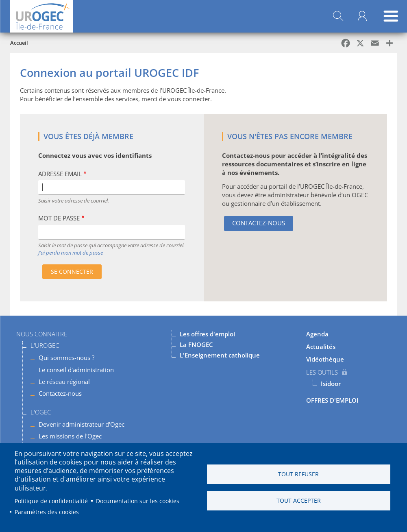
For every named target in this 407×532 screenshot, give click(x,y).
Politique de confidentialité (51, 501)
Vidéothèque (325, 359)
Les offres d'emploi (207, 334)
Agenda (317, 334)
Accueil (19, 43)
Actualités (321, 347)
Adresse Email (60, 174)
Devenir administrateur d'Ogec (82, 424)
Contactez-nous (259, 223)
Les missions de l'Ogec (70, 436)
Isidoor (331, 384)
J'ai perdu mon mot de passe (71, 253)
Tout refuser (298, 474)
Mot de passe (59, 218)
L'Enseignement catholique (220, 355)
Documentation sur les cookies (138, 501)
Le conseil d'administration (76, 370)
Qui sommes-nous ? (66, 358)
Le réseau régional (64, 382)
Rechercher (338, 16)
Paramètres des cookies (47, 512)
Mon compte (362, 16)
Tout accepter (299, 500)
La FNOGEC (196, 344)
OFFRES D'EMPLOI (332, 400)
